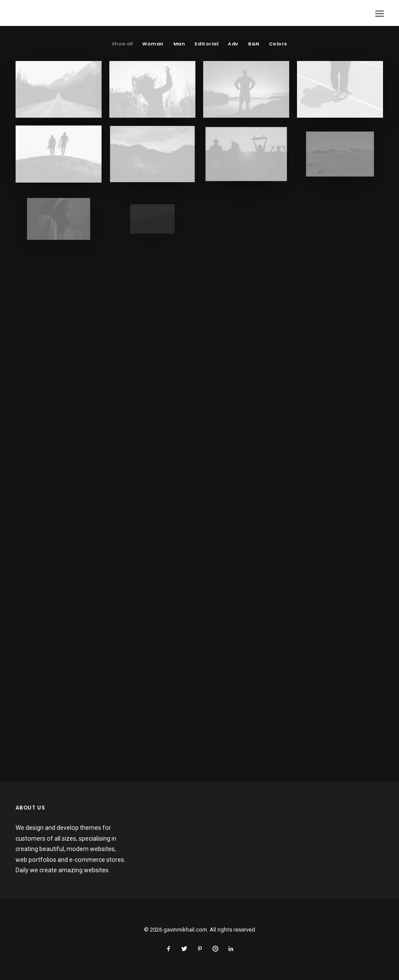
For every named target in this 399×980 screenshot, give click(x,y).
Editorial (206, 44)
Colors (278, 44)
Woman (153, 44)
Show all (122, 44)
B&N (254, 44)
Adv (233, 44)
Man (179, 44)
